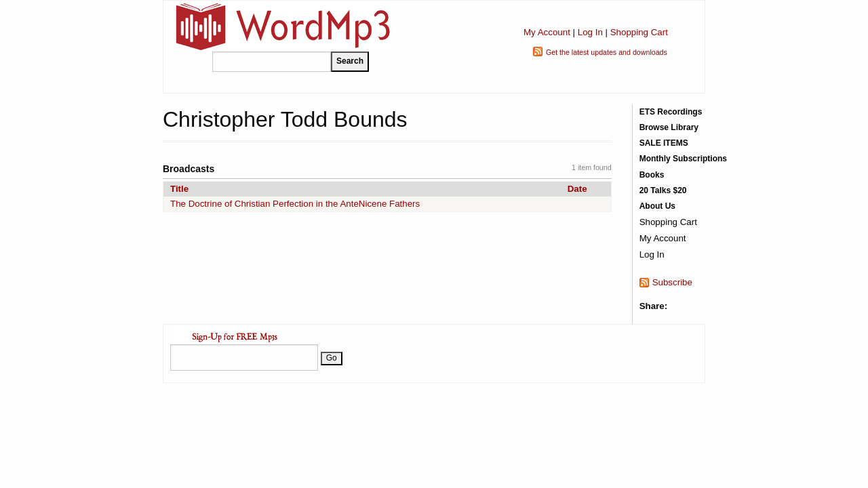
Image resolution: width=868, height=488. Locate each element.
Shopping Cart (639, 32)
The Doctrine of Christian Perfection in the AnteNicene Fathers (295, 204)
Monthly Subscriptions (683, 159)
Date (577, 189)
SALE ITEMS (664, 143)
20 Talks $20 (663, 190)
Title (179, 189)
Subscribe (672, 282)
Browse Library (669, 127)
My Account (547, 32)
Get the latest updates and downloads (607, 52)
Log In (590, 32)
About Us (657, 206)
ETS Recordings (671, 112)
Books (652, 175)
